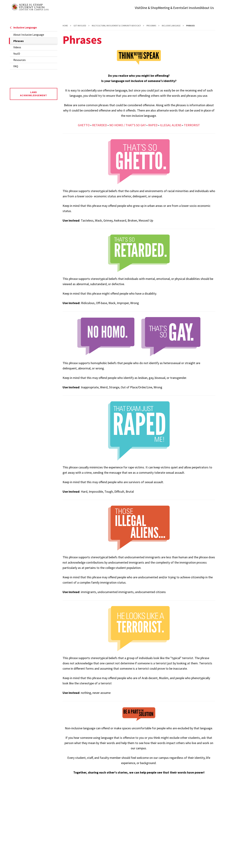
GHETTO (84, 125)
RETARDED (99, 125)
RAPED (153, 125)
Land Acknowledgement (33, 94)
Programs (151, 26)
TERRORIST (192, 125)
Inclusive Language (23, 27)
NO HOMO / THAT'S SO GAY (128, 125)
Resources (20, 60)
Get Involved (80, 26)
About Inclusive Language (29, 35)
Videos (17, 47)
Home (65, 26)
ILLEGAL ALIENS (171, 125)
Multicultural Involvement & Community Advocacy (116, 26)
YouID (17, 54)
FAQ (16, 66)
